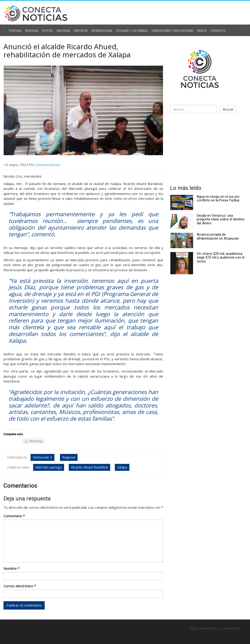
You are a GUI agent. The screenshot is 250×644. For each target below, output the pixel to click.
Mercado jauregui (48, 467)
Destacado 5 (42, 457)
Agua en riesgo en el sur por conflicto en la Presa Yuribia (218, 198)
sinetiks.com (231, 628)
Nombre (11, 568)
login (193, 628)
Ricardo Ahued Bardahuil (89, 467)
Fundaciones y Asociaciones (166, 29)
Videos (193, 29)
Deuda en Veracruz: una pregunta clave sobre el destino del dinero (221, 218)
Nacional (62, 29)
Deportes (78, 29)
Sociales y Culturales (127, 29)
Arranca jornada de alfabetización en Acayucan (218, 236)
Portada (15, 29)
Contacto (208, 29)
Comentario (14, 515)
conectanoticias (47, 164)
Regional (31, 29)
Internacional (99, 29)
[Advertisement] (208, 148)
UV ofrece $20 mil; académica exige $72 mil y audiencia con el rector (221, 257)
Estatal (47, 29)
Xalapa (122, 467)
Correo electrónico (20, 585)
